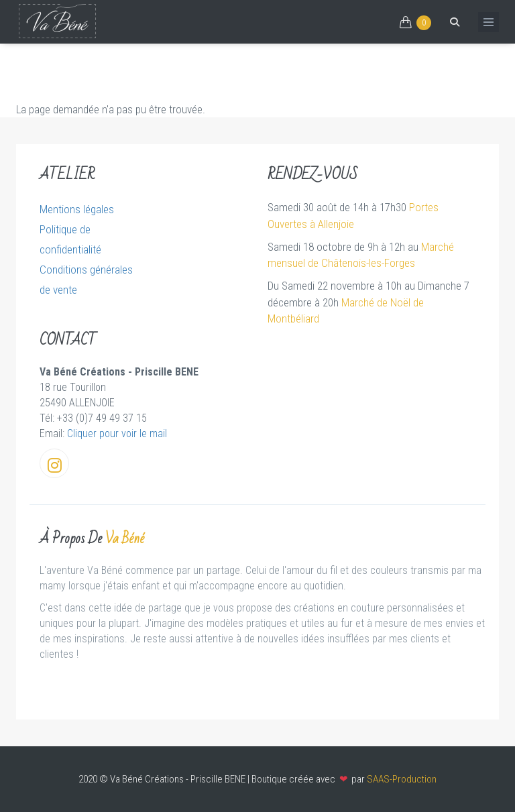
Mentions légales (77, 209)
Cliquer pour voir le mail (117, 433)
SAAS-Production (402, 779)
